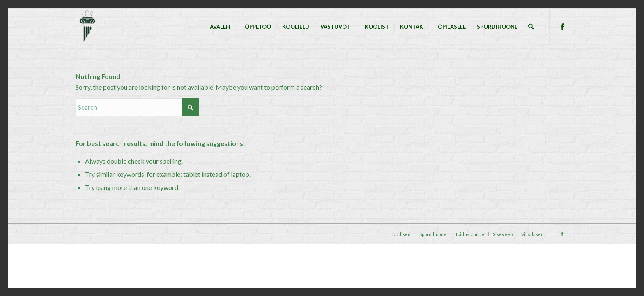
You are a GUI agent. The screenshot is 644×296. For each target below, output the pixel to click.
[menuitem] (222, 27)
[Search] (531, 27)
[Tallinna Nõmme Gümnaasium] (87, 27)
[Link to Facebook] (562, 26)
